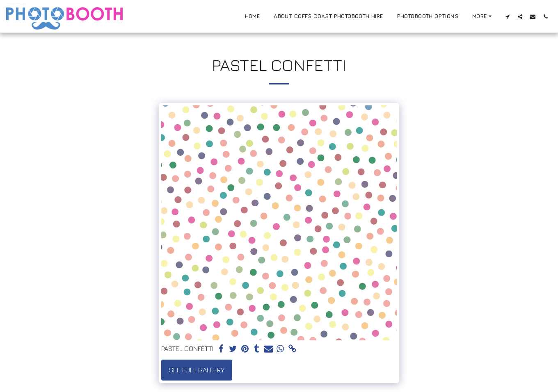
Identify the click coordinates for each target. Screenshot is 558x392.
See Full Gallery (197, 370)
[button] (507, 16)
